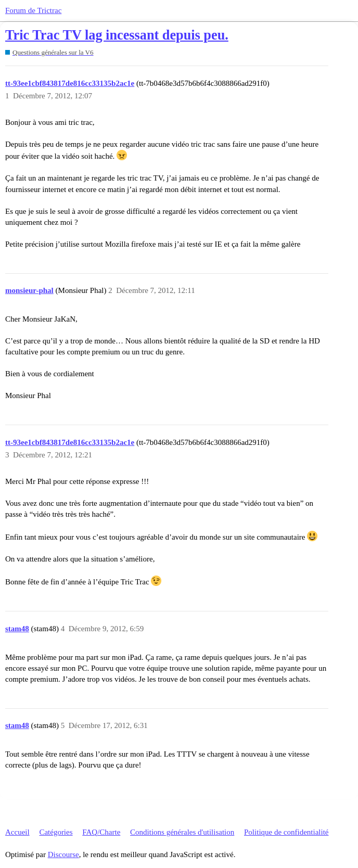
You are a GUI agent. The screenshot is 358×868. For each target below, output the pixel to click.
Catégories (56, 832)
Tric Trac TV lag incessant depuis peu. (117, 35)
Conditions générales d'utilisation (182, 832)
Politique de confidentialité (286, 832)
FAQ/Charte (101, 832)
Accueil (17, 832)
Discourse (63, 854)
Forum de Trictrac (33, 10)
